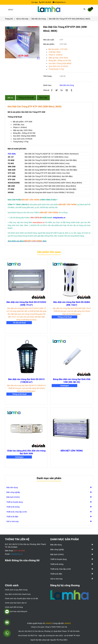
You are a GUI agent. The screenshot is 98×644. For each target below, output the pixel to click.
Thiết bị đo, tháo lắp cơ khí (17, 512)
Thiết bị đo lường (13, 507)
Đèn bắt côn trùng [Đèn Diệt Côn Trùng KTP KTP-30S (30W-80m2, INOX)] (39, 19)
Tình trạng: (48, 76)
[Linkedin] (62, 90)
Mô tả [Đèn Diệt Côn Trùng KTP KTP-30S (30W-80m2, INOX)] (10, 98)
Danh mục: (48, 85)
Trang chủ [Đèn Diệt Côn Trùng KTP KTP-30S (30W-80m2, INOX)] (9, 19)
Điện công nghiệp (13, 492)
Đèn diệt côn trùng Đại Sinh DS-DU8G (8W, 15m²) (72, 303)
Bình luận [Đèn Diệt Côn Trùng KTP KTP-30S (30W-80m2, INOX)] (43, 98)
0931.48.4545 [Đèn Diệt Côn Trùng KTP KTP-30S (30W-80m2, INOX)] (45, 2)
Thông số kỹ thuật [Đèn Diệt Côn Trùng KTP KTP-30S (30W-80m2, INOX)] (26, 98)
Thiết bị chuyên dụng (15, 502)
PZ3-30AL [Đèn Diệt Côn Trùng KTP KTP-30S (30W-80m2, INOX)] (12, 154)
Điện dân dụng (12, 487)
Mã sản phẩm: (49, 44)
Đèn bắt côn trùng (67, 85)
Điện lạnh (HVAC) (13, 497)
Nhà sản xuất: (49, 40)
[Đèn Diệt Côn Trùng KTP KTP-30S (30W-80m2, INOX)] (49, 10)
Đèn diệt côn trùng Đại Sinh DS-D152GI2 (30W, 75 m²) (26, 303)
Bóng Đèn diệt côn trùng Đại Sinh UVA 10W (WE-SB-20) (72, 381)
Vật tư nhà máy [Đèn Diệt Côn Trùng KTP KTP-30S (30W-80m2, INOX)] (22, 19)
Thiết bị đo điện (12, 516)
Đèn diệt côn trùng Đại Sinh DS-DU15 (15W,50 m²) (26, 381)
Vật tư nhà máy (13, 521)
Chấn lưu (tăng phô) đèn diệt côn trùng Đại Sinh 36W (26, 452)
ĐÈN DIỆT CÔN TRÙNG (72, 451)
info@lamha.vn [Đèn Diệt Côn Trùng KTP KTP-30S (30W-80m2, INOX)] (59, 2)
